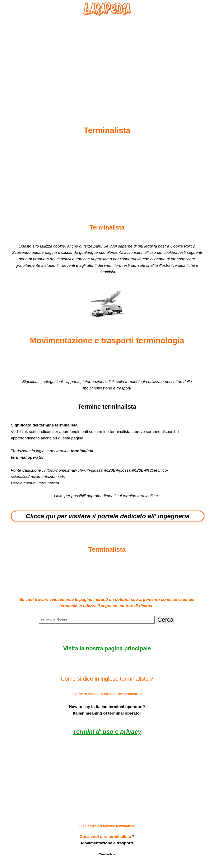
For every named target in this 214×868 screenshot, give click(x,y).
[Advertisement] (107, 61)
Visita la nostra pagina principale (107, 648)
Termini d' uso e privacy (107, 732)
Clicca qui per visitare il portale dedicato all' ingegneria (108, 516)
